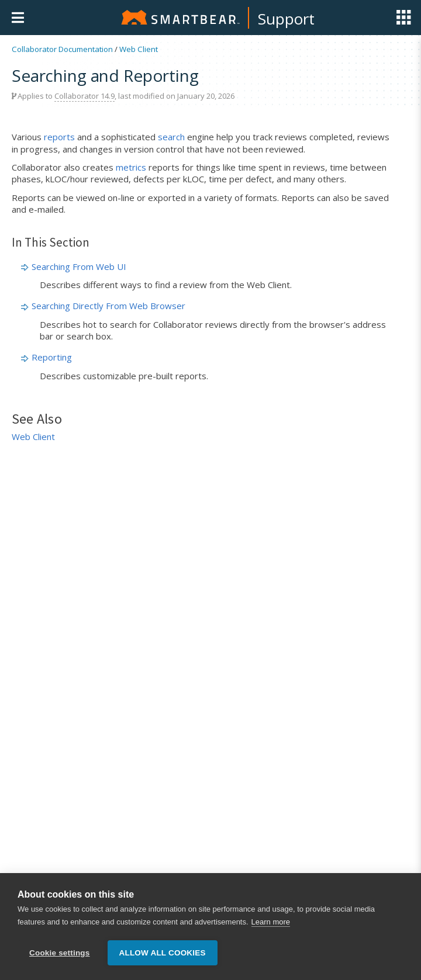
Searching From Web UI (79, 266)
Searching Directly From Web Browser (108, 306)
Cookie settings (60, 953)
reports (59, 137)
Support (286, 19)
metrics (131, 167)
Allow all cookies (163, 953)
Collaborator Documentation (62, 49)
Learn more (271, 922)
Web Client (139, 49)
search (171, 137)
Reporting (52, 357)
